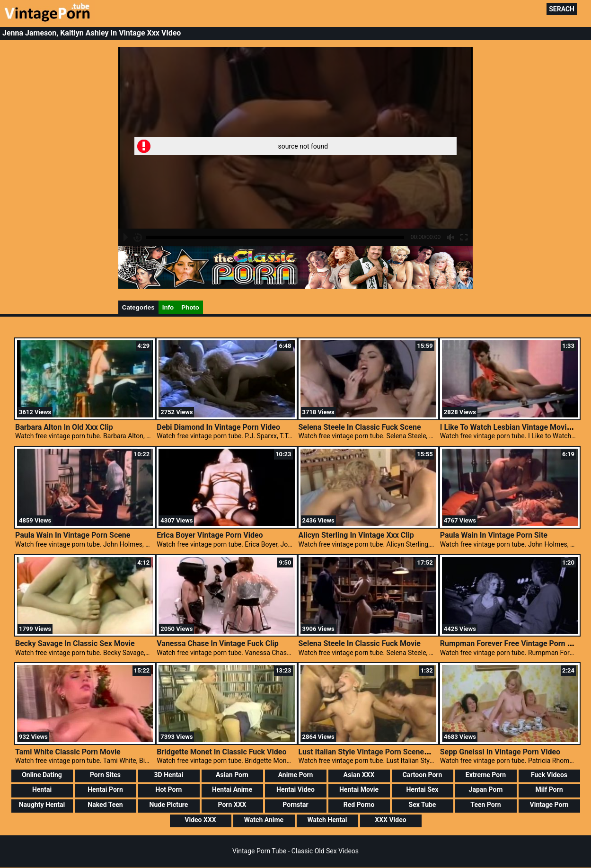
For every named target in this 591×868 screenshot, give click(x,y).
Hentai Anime (232, 789)
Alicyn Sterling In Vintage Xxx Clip (356, 535)
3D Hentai (169, 775)
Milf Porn (549, 789)
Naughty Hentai (42, 805)
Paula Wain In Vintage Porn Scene (73, 535)
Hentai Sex (422, 789)
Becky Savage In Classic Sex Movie (75, 643)
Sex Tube (423, 805)
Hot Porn (169, 789)
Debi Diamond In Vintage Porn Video (218, 427)
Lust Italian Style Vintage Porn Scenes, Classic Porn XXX (395, 752)
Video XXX (200, 820)
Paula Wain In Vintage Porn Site (494, 535)
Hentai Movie (359, 789)
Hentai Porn (105, 789)
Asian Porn (232, 775)
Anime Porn (296, 775)
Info (168, 307)
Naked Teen (105, 805)
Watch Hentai (327, 820)
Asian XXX (359, 775)
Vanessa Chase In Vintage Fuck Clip (217, 643)
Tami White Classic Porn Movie (68, 752)
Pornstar (295, 805)
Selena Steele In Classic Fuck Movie (360, 643)
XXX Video (390, 820)
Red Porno (359, 805)
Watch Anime (264, 820)
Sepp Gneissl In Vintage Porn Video (500, 752)
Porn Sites (105, 775)
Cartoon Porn (423, 775)
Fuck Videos (549, 775)
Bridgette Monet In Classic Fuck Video (221, 752)
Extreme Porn (486, 775)
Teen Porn (485, 805)
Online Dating (42, 775)
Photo (190, 307)
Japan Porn (486, 789)
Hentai (42, 789)
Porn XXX (232, 805)
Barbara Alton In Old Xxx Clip (64, 427)
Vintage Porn (549, 805)
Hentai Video (295, 789)
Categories (138, 307)
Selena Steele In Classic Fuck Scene (360, 427)
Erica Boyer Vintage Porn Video (210, 535)
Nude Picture (169, 805)
